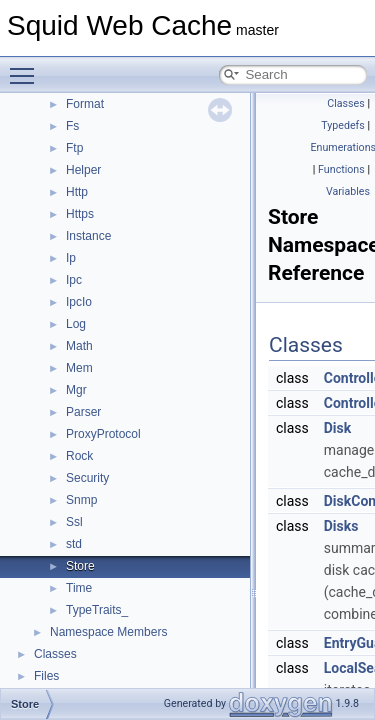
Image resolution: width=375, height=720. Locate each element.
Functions (341, 169)
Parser (83, 412)
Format (85, 104)
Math (79, 346)
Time (79, 588)
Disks (341, 526)
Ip (71, 258)
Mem (79, 368)
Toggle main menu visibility (27, 67)
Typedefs (343, 125)
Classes (55, 654)
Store (80, 566)
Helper (83, 170)
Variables (348, 191)
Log (76, 324)
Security (87, 478)
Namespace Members (108, 632)
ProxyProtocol (103, 434)
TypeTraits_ (97, 610)
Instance (88, 236)
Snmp (81, 500)
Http (77, 192)
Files (46, 676)
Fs (72, 126)
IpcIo (79, 302)
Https (80, 214)
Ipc (74, 280)
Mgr (76, 390)
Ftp (74, 148)
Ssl (74, 522)
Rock (79, 456)
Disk (337, 428)
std (74, 544)
